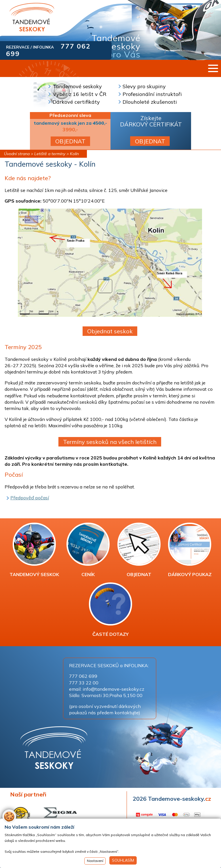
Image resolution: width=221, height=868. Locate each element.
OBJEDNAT (70, 141)
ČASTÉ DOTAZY (110, 610)
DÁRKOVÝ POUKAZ (190, 550)
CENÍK (88, 550)
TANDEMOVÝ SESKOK (34, 550)
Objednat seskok (110, 331)
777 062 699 (83, 676)
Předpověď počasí (30, 498)
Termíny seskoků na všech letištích (110, 442)
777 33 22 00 (84, 683)
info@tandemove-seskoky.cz (113, 689)
